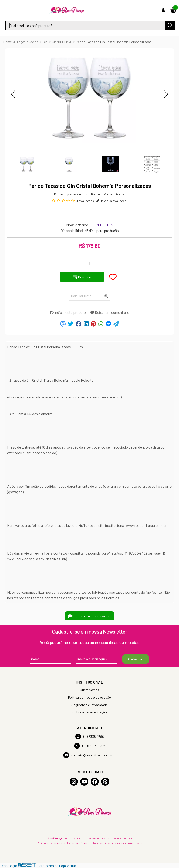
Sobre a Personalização (90, 712)
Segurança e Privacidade (89, 705)
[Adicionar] (98, 263)
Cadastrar (136, 659)
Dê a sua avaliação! (112, 201)
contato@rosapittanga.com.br (89, 755)
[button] (13, 94)
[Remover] (81, 263)
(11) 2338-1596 (90, 737)
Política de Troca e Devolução (89, 697)
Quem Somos (89, 690)
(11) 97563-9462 (90, 746)
